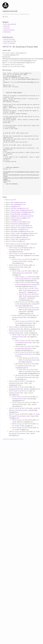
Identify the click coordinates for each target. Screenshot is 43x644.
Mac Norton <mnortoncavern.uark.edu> (22, 228)
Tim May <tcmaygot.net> (18, 241)
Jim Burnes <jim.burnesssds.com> (21, 222)
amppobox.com (16, 206)
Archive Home (7, 26)
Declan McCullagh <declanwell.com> (21, 214)
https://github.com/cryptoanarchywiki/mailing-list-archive (13, 439)
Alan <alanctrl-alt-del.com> (19, 203)
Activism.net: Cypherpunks (9, 43)
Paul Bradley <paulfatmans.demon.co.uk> (22, 232)
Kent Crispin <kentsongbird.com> (20, 224)
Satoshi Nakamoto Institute (10, 41)
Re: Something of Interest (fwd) (23, 323)
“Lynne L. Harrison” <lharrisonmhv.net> (22, 226)
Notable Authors (7, 32)
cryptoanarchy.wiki (10, 11)
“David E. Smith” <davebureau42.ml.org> (22, 210)
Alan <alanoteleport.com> (18, 204)
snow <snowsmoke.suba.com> (20, 237)
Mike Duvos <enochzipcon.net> (20, 230)
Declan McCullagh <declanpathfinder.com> (23, 212)
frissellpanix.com (16, 220)
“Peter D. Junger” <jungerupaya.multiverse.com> (24, 233)
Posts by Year (7, 28)
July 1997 (13, 200)
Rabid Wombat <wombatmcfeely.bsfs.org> (23, 235)
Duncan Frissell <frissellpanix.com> (21, 218)
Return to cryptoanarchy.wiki (10, 24)
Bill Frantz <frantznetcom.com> (20, 208)
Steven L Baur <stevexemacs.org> (21, 239)
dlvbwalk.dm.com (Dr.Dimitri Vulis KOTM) (22, 216)
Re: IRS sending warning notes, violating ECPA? (27, 279)
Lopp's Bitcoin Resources (9, 39)
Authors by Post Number (9, 30)
